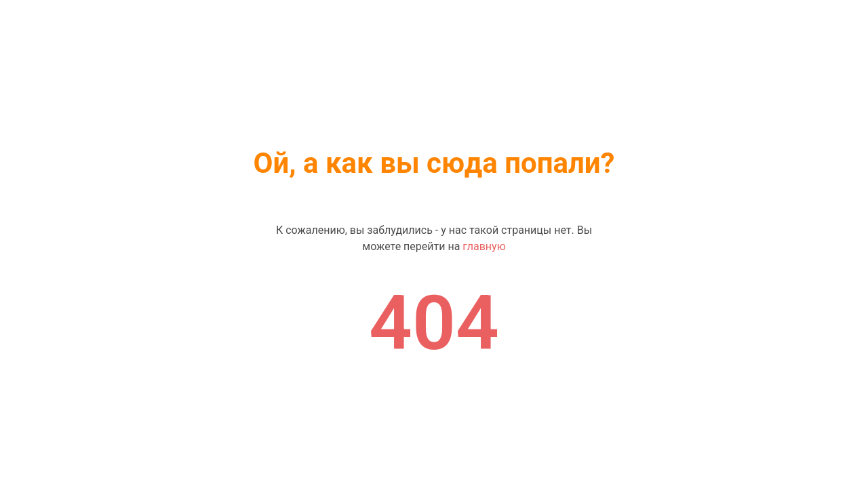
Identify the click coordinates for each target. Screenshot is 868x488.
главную (484, 246)
